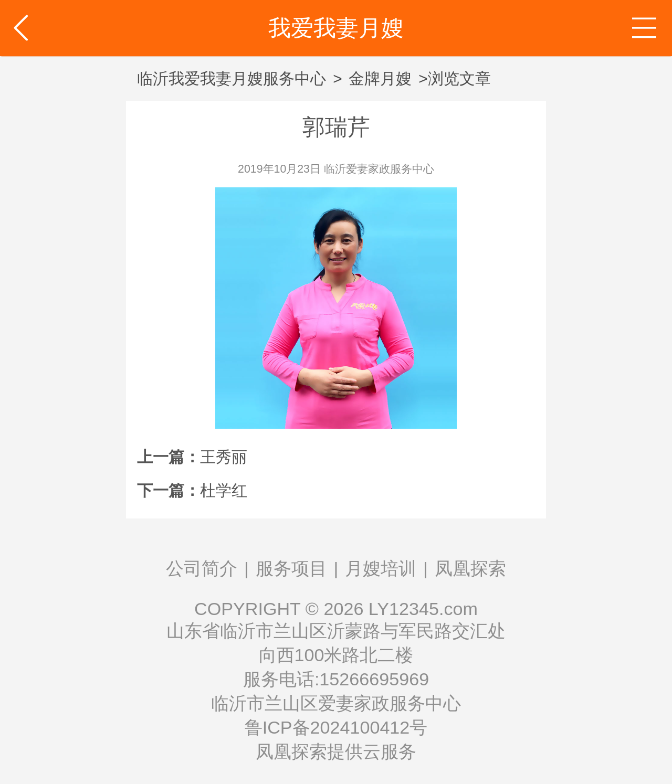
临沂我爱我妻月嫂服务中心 (232, 78)
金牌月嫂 (380, 78)
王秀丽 (224, 457)
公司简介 (202, 568)
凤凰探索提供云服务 (336, 751)
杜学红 (224, 490)
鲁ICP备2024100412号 (336, 727)
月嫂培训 (381, 568)
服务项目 (291, 568)
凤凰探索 (470, 568)
